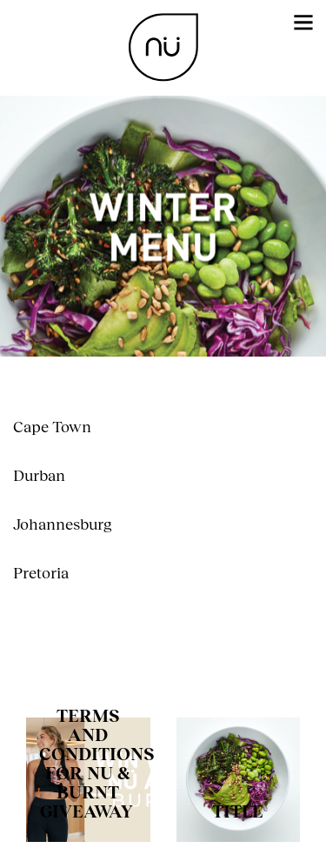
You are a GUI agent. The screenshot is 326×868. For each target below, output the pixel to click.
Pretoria (41, 572)
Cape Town (52, 426)
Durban (39, 475)
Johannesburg (63, 524)
